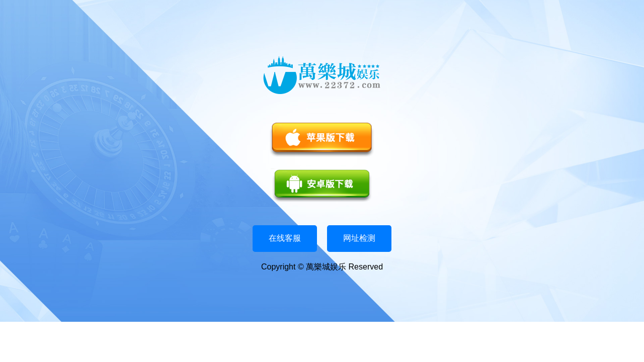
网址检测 (359, 238)
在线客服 (285, 238)
